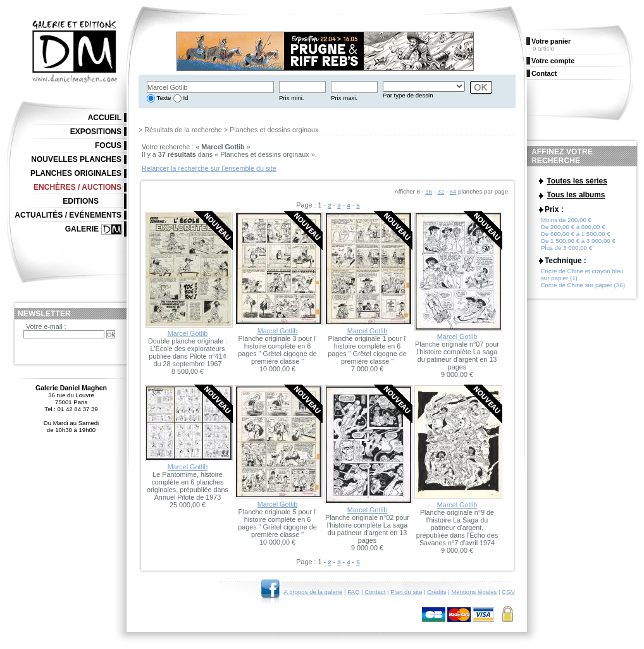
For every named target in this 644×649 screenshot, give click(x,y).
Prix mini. (291, 98)
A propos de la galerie (313, 592)
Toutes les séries (577, 181)
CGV (508, 592)
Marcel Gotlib (188, 333)
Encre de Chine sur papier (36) (583, 285)
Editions (81, 201)
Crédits (437, 592)
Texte (163, 98)
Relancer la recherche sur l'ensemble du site (209, 168)
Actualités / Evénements (68, 215)
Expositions (96, 132)
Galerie (82, 229)
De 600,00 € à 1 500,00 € (576, 234)
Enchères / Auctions (77, 187)
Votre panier (551, 41)
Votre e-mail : (46, 326)
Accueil (105, 118)
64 (453, 191)
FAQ (353, 592)
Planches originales (76, 173)
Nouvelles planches (76, 159)
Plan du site (406, 592)
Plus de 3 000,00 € (567, 248)
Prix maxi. (344, 98)
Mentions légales (474, 592)
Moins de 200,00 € (566, 220)
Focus (108, 145)
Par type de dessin (408, 95)
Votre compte (553, 61)
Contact (375, 592)
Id (185, 98)
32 (441, 191)
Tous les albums (576, 195)
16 (429, 191)
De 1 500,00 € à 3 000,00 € (578, 241)
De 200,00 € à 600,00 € (573, 227)
